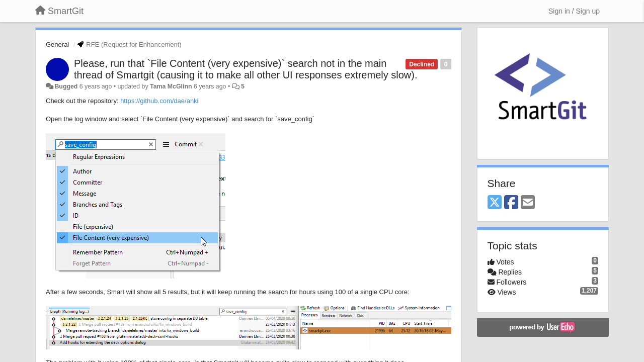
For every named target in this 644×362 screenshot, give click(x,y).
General (57, 44)
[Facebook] (511, 203)
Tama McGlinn (171, 86)
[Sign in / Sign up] (574, 11)
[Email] (528, 203)
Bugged (66, 86)
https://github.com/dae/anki (159, 101)
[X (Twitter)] (495, 203)
